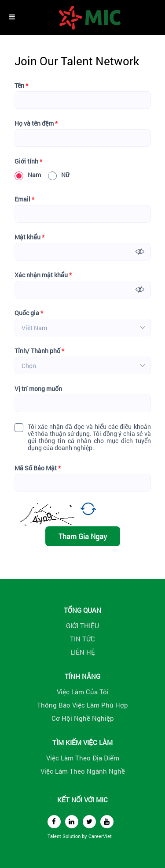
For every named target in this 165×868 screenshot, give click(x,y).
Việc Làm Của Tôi (83, 692)
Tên (21, 86)
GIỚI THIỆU (82, 626)
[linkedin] (72, 822)
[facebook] (54, 822)
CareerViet (100, 836)
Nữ (59, 175)
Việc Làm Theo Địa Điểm (83, 758)
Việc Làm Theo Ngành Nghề (83, 771)
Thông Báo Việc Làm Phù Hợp (82, 705)
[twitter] (89, 822)
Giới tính (28, 161)
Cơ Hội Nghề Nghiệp (83, 718)
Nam (28, 175)
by (85, 836)
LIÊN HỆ (83, 652)
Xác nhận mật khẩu (43, 275)
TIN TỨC (82, 639)
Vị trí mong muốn (38, 389)
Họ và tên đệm (36, 123)
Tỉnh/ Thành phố (39, 351)
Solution (72, 836)
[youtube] (107, 822)
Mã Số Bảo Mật (38, 468)
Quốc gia (29, 313)
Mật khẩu (29, 237)
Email (24, 199)
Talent (55, 836)
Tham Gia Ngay (83, 536)
